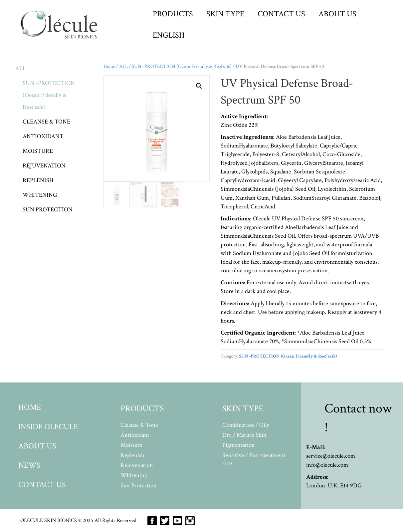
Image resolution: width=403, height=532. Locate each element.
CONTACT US (281, 14)
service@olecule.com (331, 456)
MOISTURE (38, 151)
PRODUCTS (173, 14)
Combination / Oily (246, 425)
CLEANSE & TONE (46, 122)
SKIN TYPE (225, 14)
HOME (30, 407)
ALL (21, 68)
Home (109, 66)
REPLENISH (38, 180)
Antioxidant (135, 435)
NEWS (29, 465)
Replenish (132, 455)
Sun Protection (139, 486)
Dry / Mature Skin (244, 435)
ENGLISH (169, 35)
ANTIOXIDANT (43, 136)
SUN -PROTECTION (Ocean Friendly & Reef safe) (49, 95)
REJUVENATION (44, 166)
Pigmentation (239, 445)
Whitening (134, 475)
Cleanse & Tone (139, 425)
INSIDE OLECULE (48, 427)
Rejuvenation (137, 465)
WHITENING (40, 195)
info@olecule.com (327, 465)
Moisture (131, 445)
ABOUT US (337, 14)
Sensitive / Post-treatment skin (254, 459)
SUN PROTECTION (48, 210)
